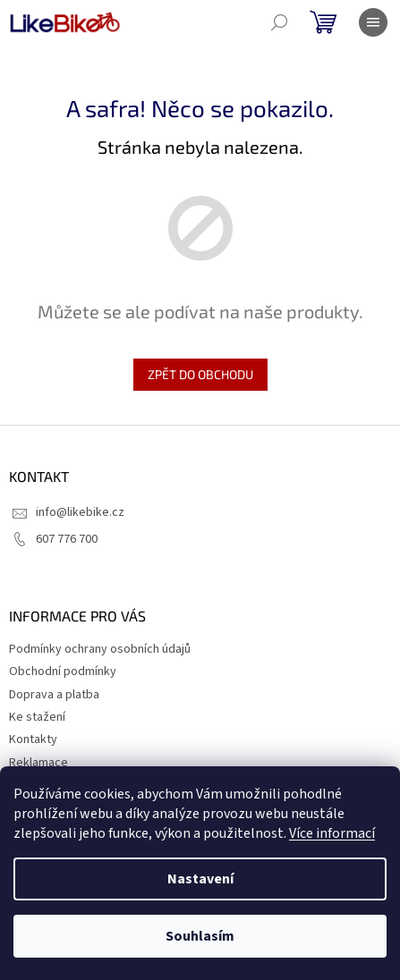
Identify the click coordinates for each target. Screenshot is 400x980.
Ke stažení (37, 717)
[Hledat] (279, 22)
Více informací (332, 833)
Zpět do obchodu (200, 374)
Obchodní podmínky (63, 672)
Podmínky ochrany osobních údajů (100, 649)
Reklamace (38, 763)
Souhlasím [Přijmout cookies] (200, 936)
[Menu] (373, 22)
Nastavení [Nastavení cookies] (200, 879)
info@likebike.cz (80, 512)
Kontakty (33, 739)
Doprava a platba (54, 695)
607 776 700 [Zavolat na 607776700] (67, 539)
